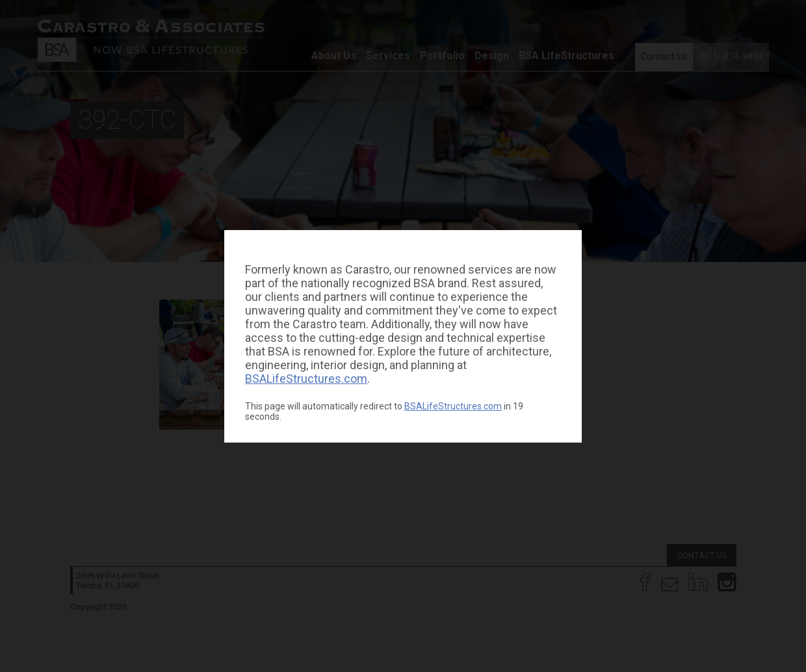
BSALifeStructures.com (306, 379)
